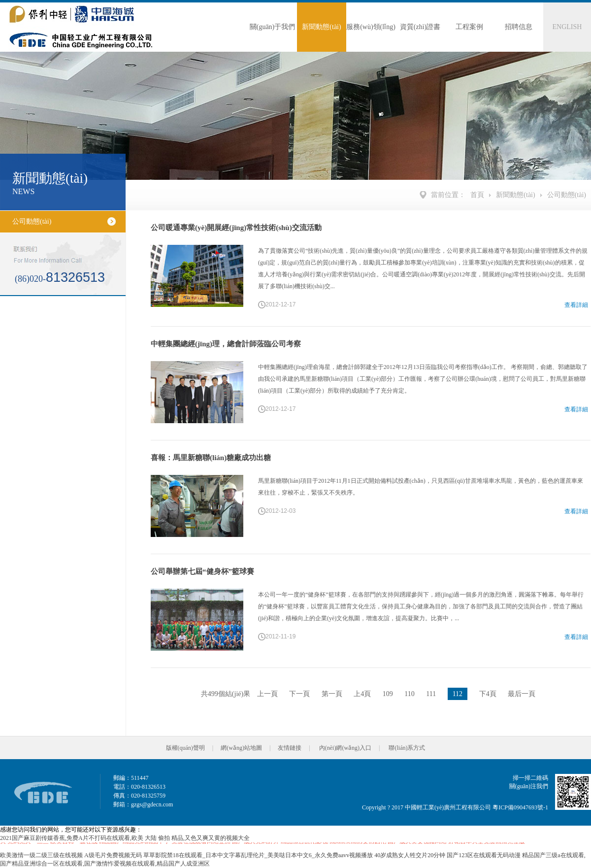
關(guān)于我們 (273, 27)
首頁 (477, 195)
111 (431, 694)
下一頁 (299, 694)
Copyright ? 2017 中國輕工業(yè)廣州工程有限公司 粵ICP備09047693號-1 (455, 807)
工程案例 (469, 27)
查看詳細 (576, 305)
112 (458, 694)
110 (409, 694)
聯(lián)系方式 (407, 748)
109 (388, 694)
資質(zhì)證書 (420, 27)
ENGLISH (567, 27)
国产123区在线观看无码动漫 (484, 855)
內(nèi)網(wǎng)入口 (345, 748)
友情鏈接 (290, 748)
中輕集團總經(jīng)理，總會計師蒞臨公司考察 (226, 344)
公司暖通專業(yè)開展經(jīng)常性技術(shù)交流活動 (236, 228)
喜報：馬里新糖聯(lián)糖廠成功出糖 (211, 458)
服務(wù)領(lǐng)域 (371, 37)
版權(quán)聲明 (185, 748)
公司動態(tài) (567, 195)
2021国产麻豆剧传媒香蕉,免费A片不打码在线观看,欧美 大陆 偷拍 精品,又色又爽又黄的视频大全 (125, 838)
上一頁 (267, 694)
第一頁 (332, 694)
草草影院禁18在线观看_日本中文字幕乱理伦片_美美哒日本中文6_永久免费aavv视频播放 (258, 855)
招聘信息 (519, 27)
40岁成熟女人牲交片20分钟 (410, 855)
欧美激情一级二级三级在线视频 (41, 855)
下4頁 (488, 694)
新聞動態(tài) (321, 27)
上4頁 (362, 694)
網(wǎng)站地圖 (241, 748)
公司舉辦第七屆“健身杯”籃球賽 (202, 571)
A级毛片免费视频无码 (113, 855)
